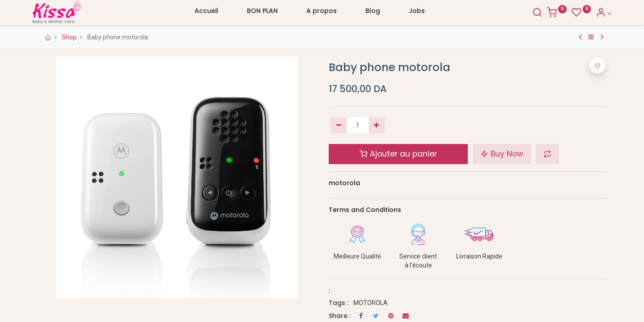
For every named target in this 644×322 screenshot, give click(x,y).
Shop (69, 37)
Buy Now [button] (502, 154)
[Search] (532, 13)
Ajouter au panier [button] (398, 154)
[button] (547, 154)
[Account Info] (599, 13)
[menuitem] (206, 13)
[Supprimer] (339, 126)
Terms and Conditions (365, 210)
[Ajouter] (377, 126)
